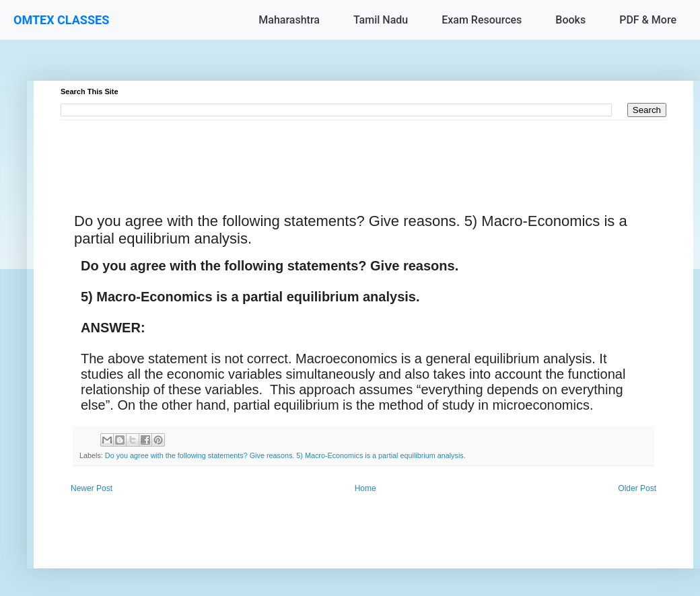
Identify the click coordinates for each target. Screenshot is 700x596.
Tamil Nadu (381, 20)
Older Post (637, 488)
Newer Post (92, 488)
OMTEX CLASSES (61, 20)
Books (570, 20)
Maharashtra (289, 20)
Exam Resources (482, 20)
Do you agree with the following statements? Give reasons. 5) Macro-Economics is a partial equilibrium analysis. (285, 455)
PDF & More (648, 20)
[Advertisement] (363, 151)
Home (365, 488)
